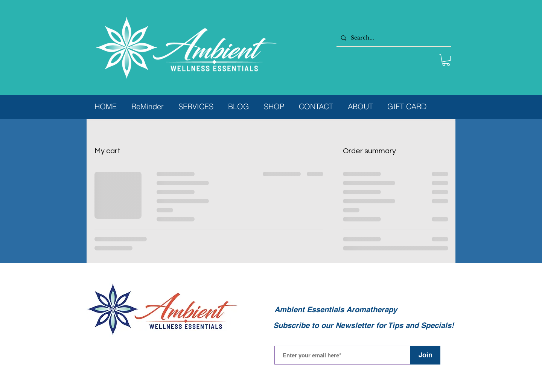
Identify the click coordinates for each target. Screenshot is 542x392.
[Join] (425, 355)
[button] (446, 60)
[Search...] (393, 38)
